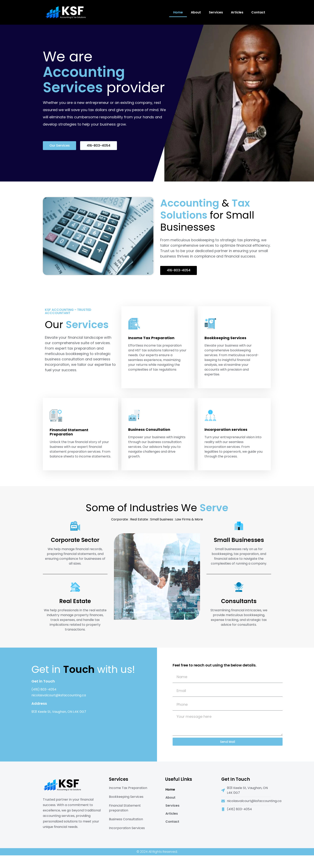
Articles (237, 12)
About (196, 12)
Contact (258, 12)
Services (216, 12)
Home (178, 12)
